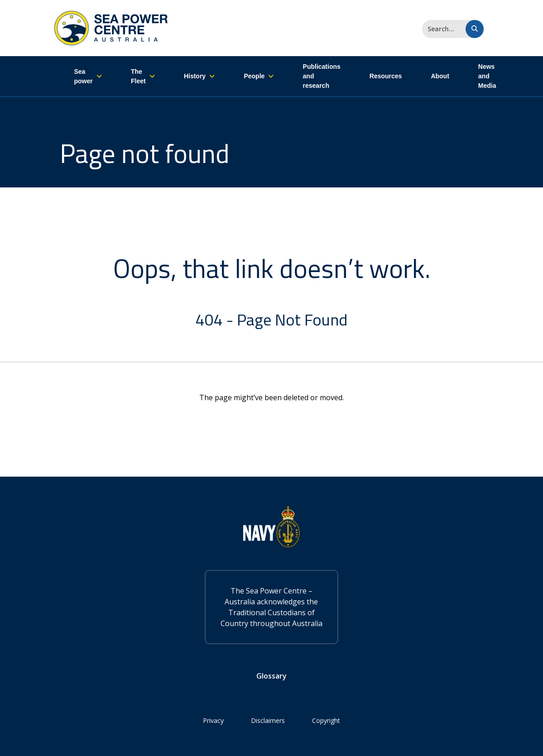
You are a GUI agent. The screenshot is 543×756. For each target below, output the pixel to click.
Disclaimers (268, 720)
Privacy (213, 720)
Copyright (326, 720)
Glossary (271, 676)
